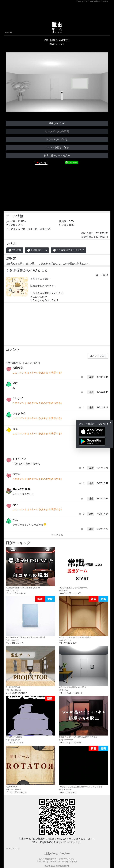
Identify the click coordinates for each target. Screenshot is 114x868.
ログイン (104, 1)
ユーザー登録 (94, 1)
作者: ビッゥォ (65, 640)
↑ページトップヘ (13, 849)
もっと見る (57, 535)
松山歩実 (18, 368)
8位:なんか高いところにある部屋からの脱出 (84, 717)
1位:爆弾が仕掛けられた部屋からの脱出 (30, 568)
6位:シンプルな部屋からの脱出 (84, 667)
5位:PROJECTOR (30, 667)
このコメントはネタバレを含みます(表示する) (37, 373)
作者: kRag (64, 690)
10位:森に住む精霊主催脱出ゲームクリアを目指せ (84, 767)
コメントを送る (98, 356)
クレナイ (18, 398)
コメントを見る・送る (57, 147)
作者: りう (64, 590)
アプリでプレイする (57, 139)
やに (15, 383)
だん (15, 520)
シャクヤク (19, 413)
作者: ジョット (57, 44)
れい (15, 504)
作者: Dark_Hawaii (13, 690)
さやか (16, 474)
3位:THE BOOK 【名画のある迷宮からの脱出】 (30, 617)
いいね (42, 163)
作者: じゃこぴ (12, 590)
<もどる (8, 32)
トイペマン (19, 459)
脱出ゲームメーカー (57, 854)
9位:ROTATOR (30, 767)
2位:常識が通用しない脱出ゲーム (84, 568)
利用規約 (73, 862)
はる (15, 429)
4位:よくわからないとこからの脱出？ (84, 617)
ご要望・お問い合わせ (58, 862)
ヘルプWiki (41, 862)
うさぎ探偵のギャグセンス (69, 250)
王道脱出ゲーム (37, 250)
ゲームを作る (82, 1)
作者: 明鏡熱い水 (13, 740)
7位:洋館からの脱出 (30, 717)
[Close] (111, 423)
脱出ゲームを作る (67, 859)
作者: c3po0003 (12, 640)
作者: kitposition (66, 740)
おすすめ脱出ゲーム (48, 859)
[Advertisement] (57, 12)
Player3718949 (22, 489)
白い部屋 (15, 250)
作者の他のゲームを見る (57, 155)
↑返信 (91, 377)
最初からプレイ (57, 123)
